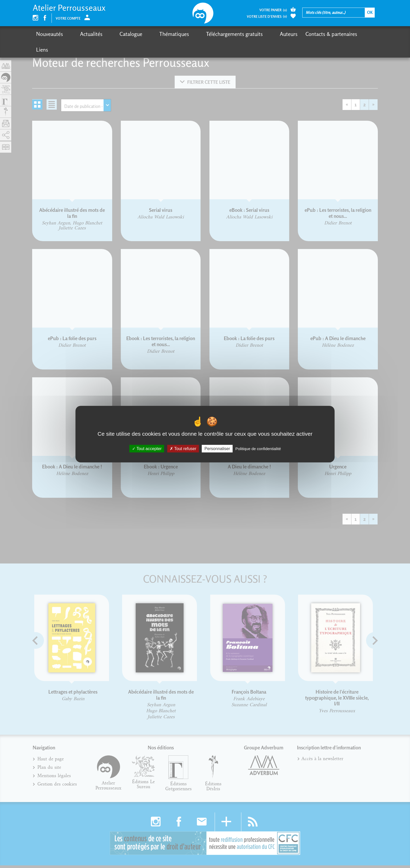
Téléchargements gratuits (198, 34)
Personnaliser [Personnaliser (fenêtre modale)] (217, 448)
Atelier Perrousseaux (69, 8)
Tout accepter (147, 448)
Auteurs (243, 34)
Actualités (82, 34)
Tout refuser (183, 448)
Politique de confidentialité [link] (258, 448)
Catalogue (113, 34)
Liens (325, 34)
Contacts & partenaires (286, 34)
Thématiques (147, 34)
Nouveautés (50, 34)
